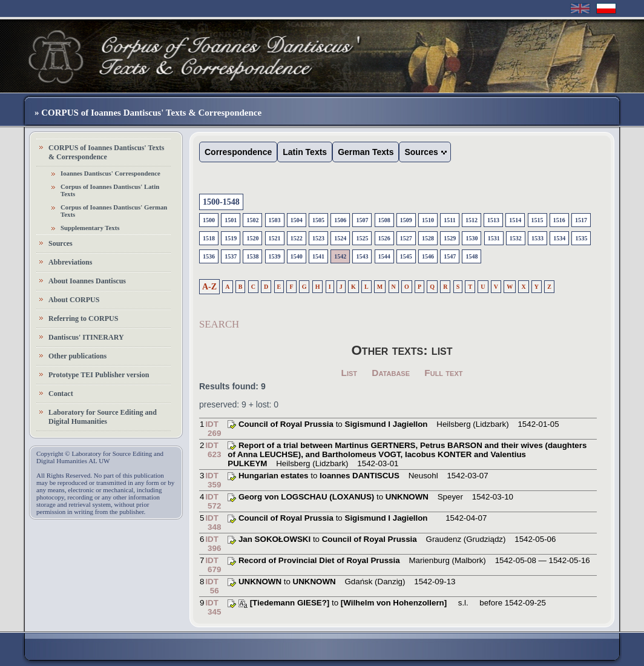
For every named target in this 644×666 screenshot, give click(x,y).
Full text (443, 373)
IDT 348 (213, 523)
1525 (362, 238)
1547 (450, 256)
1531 (494, 238)
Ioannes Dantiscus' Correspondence (110, 173)
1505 (318, 220)
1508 (384, 220)
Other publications (77, 356)
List (350, 373)
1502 (252, 220)
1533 (537, 238)
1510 (428, 220)
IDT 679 (213, 565)
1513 (493, 220)
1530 (471, 238)
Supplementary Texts (90, 228)
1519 (231, 238)
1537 (231, 256)
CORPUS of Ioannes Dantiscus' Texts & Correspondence (106, 152)
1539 (275, 256)
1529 (450, 238)
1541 (318, 256)
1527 (406, 238)
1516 (559, 220)
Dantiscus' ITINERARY (86, 337)
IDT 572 (213, 501)
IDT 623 (213, 450)
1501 (231, 220)
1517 (581, 220)
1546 (428, 256)
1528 (428, 238)
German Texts (366, 152)
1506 (340, 220)
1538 (252, 256)
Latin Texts (305, 152)
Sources (61, 243)
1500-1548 (221, 202)
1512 (471, 220)
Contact (61, 394)
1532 (516, 238)
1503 (275, 220)
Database (391, 373)
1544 (384, 256)
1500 (209, 220)
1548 (471, 256)
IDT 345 (213, 607)
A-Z (209, 287)
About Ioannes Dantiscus (87, 281)
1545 (406, 256)
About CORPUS (74, 300)
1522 (297, 238)
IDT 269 (213, 429)
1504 (297, 220)
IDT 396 (213, 544)
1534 (559, 238)
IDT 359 (213, 480)
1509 (406, 220)
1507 (362, 220)
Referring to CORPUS (83, 318)
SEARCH (219, 324)
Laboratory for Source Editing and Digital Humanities (103, 417)
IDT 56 (212, 586)
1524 (340, 238)
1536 (209, 256)
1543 (362, 256)
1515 (537, 220)
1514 (515, 220)
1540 (297, 256)
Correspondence (238, 152)
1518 (209, 238)
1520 (252, 238)
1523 (318, 238)
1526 (384, 238)
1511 (449, 220)
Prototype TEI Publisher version (99, 375)
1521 (275, 238)
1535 (581, 238)
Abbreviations (70, 262)
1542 (340, 256)
